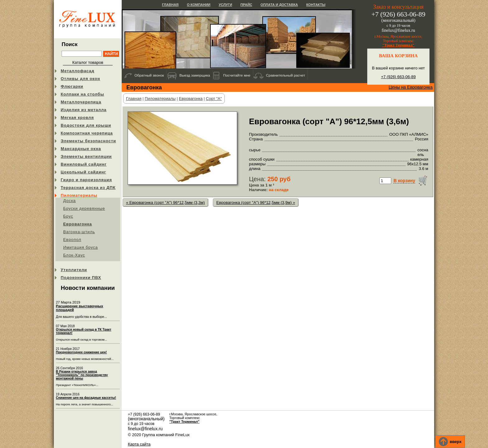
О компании (199, 5)
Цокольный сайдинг (83, 172)
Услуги (225, 5)
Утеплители (74, 270)
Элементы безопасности (88, 141)
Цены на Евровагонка (411, 87)
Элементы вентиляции (86, 156)
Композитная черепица (87, 133)
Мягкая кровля (77, 118)
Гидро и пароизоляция (86, 180)
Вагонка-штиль (79, 232)
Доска (69, 201)
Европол (72, 240)
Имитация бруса (80, 247)
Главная (170, 5)
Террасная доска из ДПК (88, 188)
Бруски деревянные (84, 208)
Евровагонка (77, 224)
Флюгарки (72, 86)
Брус (68, 216)
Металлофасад (77, 71)
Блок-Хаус (74, 255)
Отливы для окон (80, 79)
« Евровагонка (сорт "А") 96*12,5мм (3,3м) (165, 203)
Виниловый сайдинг (84, 164)
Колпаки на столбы (82, 94)
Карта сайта (139, 444)
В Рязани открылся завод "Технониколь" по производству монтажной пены (82, 375)
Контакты (316, 5)
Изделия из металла (84, 110)
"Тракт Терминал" (398, 45)
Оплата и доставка (279, 5)
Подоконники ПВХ (81, 278)
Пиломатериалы (79, 195)
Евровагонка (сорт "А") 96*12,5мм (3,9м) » (256, 203)
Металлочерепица (81, 102)
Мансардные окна (81, 149)
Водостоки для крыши (86, 125)
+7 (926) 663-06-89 (398, 77)
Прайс (246, 5)
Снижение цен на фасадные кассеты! (86, 398)
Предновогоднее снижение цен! (82, 352)
